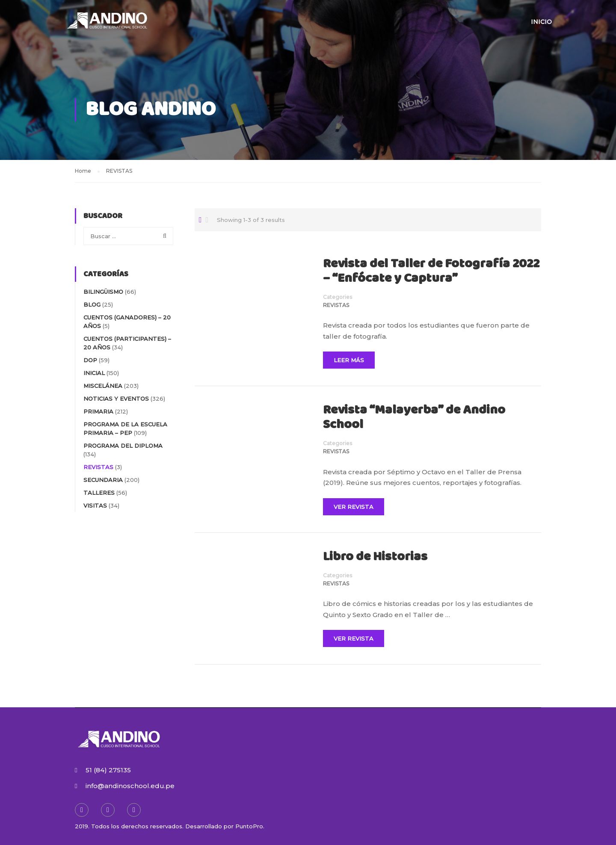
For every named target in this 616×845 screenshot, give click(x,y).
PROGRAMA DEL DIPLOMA (123, 446)
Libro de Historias (375, 557)
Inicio (541, 22)
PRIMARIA (98, 411)
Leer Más (349, 360)
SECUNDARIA (103, 480)
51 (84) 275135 (108, 770)
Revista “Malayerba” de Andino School (414, 418)
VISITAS (95, 505)
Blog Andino (151, 110)
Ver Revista (354, 507)
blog (92, 304)
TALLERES (99, 493)
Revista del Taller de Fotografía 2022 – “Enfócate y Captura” (431, 272)
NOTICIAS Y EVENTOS (116, 399)
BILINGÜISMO (103, 292)
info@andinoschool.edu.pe (130, 786)
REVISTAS (336, 305)
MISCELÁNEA (103, 386)
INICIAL (94, 373)
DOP (90, 360)
